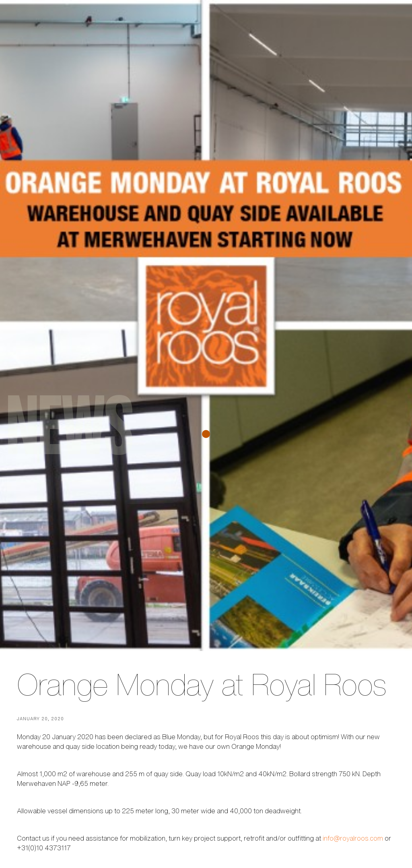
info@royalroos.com (353, 838)
